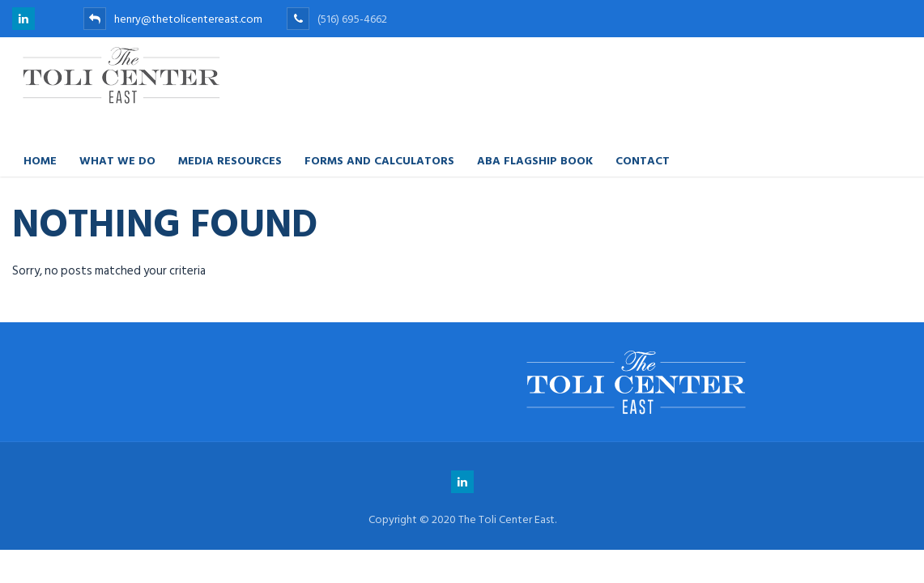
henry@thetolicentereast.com (173, 19)
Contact (643, 160)
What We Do (117, 160)
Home (40, 160)
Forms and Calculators (379, 160)
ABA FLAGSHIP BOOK (535, 160)
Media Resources (230, 160)
